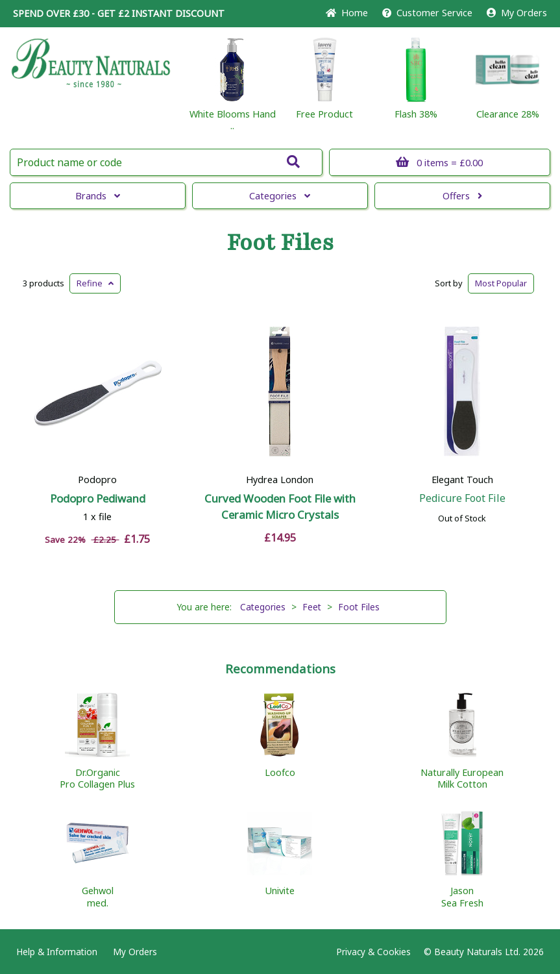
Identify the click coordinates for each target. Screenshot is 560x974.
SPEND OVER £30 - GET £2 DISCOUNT (119, 13)
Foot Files (280, 243)
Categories (280, 196)
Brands (98, 196)
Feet (312, 607)
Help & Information (57, 952)
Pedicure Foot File (462, 498)
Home (347, 13)
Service (427, 13)
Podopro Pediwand (98, 498)
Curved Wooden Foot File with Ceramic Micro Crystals (280, 506)
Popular (501, 283)
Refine (95, 283)
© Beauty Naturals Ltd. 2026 (484, 952)
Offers (462, 196)
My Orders (517, 13)
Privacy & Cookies (373, 952)
